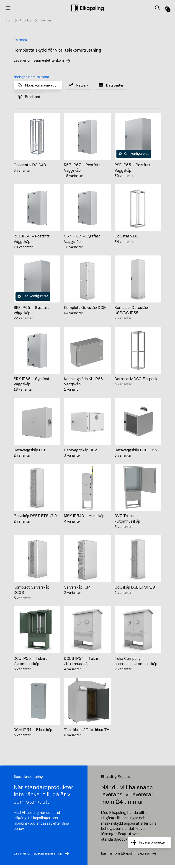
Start (9, 21)
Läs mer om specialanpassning (42, 854)
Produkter (26, 21)
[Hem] (87, 8)
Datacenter (111, 85)
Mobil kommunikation (38, 85)
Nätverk (78, 85)
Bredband (29, 97)
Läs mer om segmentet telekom (43, 61)
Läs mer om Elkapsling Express (130, 854)
